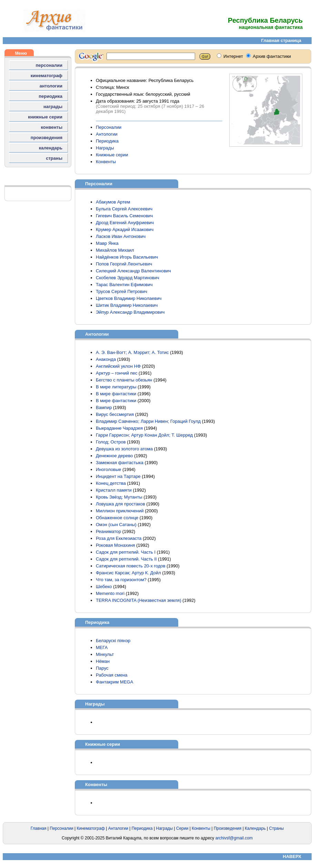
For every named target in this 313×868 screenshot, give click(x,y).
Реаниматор (108, 531)
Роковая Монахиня (115, 545)
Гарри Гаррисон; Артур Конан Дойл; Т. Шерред (144, 435)
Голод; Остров (111, 442)
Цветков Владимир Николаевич (129, 298)
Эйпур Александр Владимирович (130, 312)
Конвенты (106, 162)
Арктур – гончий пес (117, 373)
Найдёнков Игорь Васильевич (127, 257)
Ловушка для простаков (120, 504)
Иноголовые (109, 469)
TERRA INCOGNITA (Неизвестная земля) (139, 600)
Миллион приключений (120, 511)
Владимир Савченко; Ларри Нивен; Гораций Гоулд (148, 421)
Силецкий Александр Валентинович (133, 271)
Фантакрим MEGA (114, 682)
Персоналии (109, 127)
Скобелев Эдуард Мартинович (128, 278)
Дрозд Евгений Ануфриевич (125, 223)
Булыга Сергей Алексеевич (124, 209)
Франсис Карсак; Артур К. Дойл (128, 573)
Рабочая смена (112, 675)
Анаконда (106, 359)
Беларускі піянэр (113, 641)
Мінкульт (105, 654)
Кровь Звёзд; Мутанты (119, 497)
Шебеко (104, 587)
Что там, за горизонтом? (121, 580)
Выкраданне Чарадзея (119, 428)
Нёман (103, 661)
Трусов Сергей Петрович (122, 291)
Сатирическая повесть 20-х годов (131, 566)
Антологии (107, 134)
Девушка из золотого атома (124, 449)
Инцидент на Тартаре (118, 476)
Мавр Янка (107, 243)
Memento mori (110, 593)
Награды (105, 148)
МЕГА (102, 647)
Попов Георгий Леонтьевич (124, 264)
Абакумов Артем (113, 202)
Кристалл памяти (114, 490)
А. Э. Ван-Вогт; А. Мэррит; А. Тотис (132, 352)
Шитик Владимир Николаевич (127, 305)
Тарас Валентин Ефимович (124, 285)
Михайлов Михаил (115, 250)
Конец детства (111, 483)
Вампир (104, 407)
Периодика (107, 141)
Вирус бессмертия (115, 414)
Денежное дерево (114, 456)
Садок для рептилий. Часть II (126, 559)
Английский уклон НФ (118, 366)
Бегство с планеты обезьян (124, 380)
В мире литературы (116, 387)
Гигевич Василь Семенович (124, 216)
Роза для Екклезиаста (119, 538)
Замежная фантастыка (120, 463)
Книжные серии (112, 155)
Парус (102, 668)
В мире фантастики (116, 394)
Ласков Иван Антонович (121, 236)
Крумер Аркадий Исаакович (125, 229)
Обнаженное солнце (117, 518)
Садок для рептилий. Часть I (126, 552)
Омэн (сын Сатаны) (116, 525)
